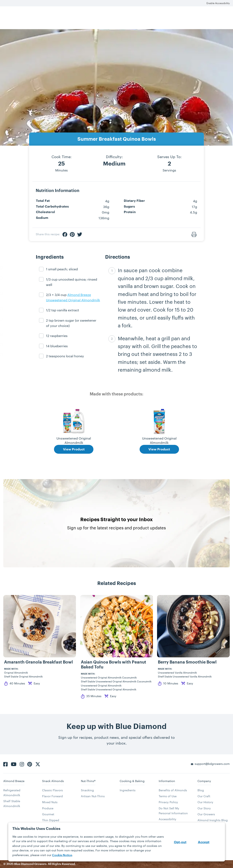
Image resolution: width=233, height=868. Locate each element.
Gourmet (48, 814)
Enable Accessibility (218, 3)
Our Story (204, 808)
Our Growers (206, 814)
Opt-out (180, 842)
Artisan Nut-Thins (93, 796)
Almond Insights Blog (213, 820)
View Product (74, 449)
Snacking (87, 790)
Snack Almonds (53, 781)
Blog (201, 790)
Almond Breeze (14, 781)
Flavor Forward (52, 796)
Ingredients (128, 790)
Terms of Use (168, 796)
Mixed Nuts (50, 802)
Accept (204, 842)
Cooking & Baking (132, 781)
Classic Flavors (52, 790)
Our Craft (204, 796)
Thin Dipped (51, 820)
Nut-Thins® (88, 781)
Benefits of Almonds (173, 790)
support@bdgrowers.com (212, 764)
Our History (205, 802)
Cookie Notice (62, 855)
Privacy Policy (168, 802)
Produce (48, 808)
